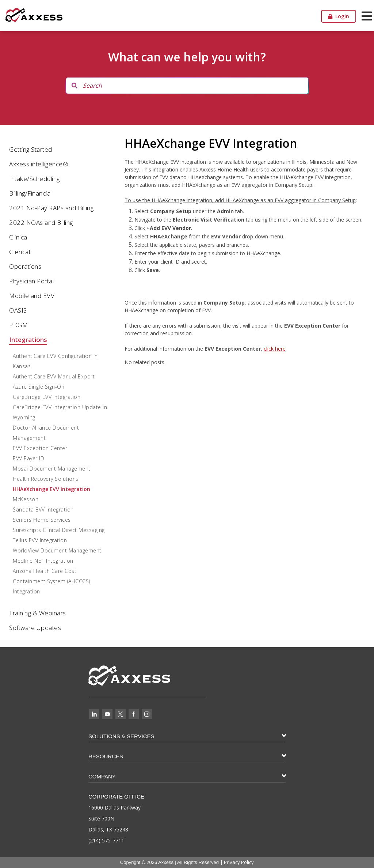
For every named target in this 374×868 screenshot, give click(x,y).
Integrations (28, 339)
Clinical (19, 237)
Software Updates (35, 628)
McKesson (26, 499)
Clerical (20, 252)
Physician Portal (31, 281)
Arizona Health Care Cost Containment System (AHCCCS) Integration (51, 581)
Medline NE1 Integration (43, 561)
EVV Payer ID (28, 458)
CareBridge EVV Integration (47, 397)
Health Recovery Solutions (46, 479)
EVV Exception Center (40, 448)
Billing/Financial (30, 193)
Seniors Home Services (42, 520)
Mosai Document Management (52, 469)
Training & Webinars (38, 613)
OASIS (18, 310)
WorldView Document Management (57, 550)
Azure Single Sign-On (39, 387)
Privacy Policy (239, 862)
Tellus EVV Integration (40, 540)
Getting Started (31, 149)
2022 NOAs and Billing (41, 222)
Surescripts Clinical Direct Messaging (59, 530)
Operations (25, 266)
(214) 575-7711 (106, 840)
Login (339, 16)
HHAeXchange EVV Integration (51, 489)
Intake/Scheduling (35, 179)
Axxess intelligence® (39, 164)
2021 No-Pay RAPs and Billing (51, 208)
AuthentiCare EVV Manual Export (54, 376)
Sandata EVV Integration (43, 510)
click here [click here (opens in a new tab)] (275, 349)
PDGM (18, 325)
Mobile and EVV (32, 296)
